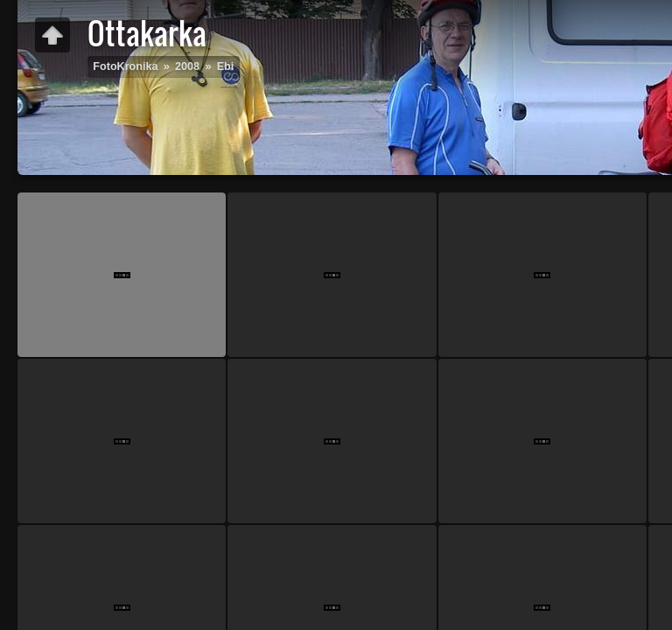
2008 (187, 66)
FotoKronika (125, 66)
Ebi (226, 66)
